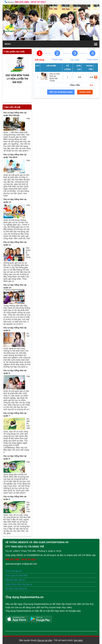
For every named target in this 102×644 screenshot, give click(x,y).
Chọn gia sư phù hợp (16, 575)
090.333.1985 (22, 2)
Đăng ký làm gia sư (16, 580)
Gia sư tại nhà (44, 640)
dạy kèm (78, 640)
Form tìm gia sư (14, 571)
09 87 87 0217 (38, 2)
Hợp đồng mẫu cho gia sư (19, 584)
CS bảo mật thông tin (16, 589)
